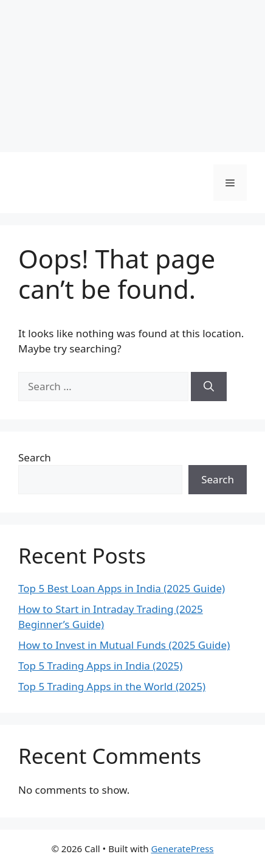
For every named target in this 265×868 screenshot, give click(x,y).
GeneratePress (182, 849)
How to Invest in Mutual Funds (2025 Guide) (124, 645)
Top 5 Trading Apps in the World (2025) (112, 686)
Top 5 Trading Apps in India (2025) (100, 666)
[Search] (209, 387)
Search (35, 457)
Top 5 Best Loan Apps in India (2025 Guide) (122, 588)
